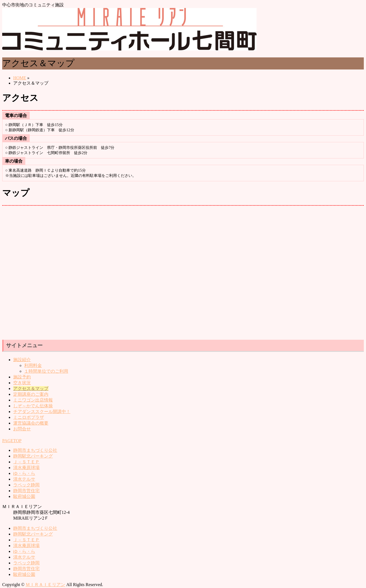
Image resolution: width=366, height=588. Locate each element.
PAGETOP (12, 441)
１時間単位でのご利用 (46, 371)
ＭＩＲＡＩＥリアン (45, 585)
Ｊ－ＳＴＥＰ (26, 462)
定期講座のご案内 (31, 394)
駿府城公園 (24, 496)
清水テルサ (24, 479)
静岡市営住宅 (26, 491)
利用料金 (33, 365)
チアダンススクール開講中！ (42, 412)
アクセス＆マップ (31, 388)
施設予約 (22, 377)
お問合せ (22, 429)
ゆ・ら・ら (24, 473)
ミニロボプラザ (29, 417)
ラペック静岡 (26, 485)
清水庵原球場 (26, 468)
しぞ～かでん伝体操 (33, 406)
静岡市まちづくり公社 (35, 450)
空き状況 (22, 383)
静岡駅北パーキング (33, 456)
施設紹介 (22, 360)
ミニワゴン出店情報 (33, 400)
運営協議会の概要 (31, 423)
